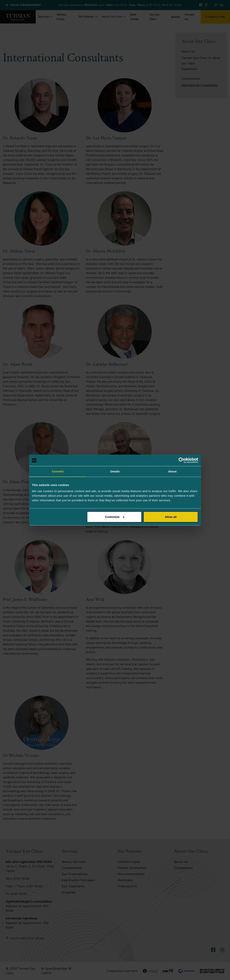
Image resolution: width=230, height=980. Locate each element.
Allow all (171, 517)
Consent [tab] (58, 471)
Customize (115, 517)
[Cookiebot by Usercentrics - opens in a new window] (181, 460)
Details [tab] (115, 471)
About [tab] (172, 471)
